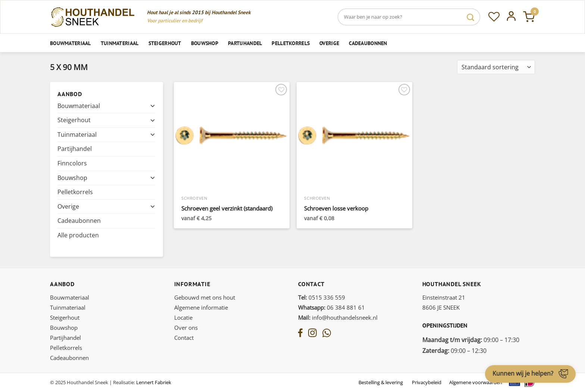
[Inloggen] (511, 17)
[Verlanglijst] (494, 17)
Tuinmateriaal (120, 43)
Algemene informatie (201, 307)
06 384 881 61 (331, 307)
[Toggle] (153, 106)
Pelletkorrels (291, 43)
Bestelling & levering (381, 382)
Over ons (186, 328)
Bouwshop (205, 43)
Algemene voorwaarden (476, 382)
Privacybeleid (427, 382)
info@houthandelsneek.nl (338, 317)
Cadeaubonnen (368, 43)
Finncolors (72, 163)
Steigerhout (165, 43)
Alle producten (78, 235)
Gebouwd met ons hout (205, 297)
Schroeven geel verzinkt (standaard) (227, 208)
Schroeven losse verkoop (336, 208)
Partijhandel (245, 43)
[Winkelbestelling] (496, 67)
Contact (184, 338)
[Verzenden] (470, 17)
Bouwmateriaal (71, 43)
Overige (329, 43)
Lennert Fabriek (154, 382)
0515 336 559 (322, 297)
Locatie (183, 317)
